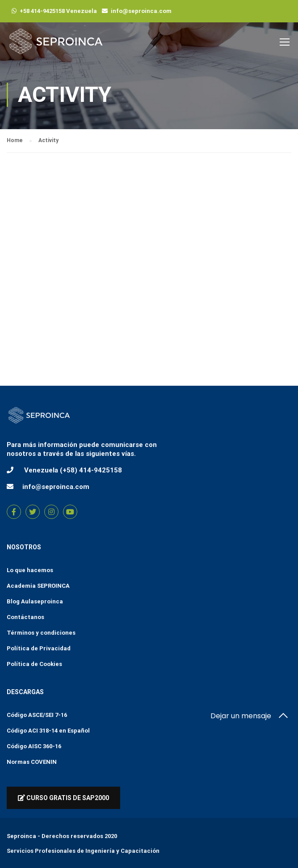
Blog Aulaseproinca (35, 601)
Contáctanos (25, 617)
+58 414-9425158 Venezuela (58, 11)
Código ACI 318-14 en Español (48, 731)
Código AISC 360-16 (34, 746)
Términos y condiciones (41, 633)
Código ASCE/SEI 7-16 (37, 715)
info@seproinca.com (141, 11)
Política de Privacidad (39, 648)
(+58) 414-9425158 (91, 470)
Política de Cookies (34, 664)
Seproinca (21, 836)
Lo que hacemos (30, 570)
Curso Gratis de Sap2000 (63, 798)
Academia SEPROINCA (38, 586)
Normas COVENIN (32, 762)
